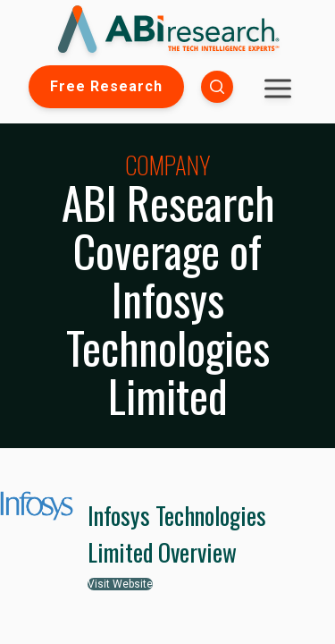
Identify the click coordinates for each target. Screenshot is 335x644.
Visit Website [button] (120, 584)
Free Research (106, 86)
